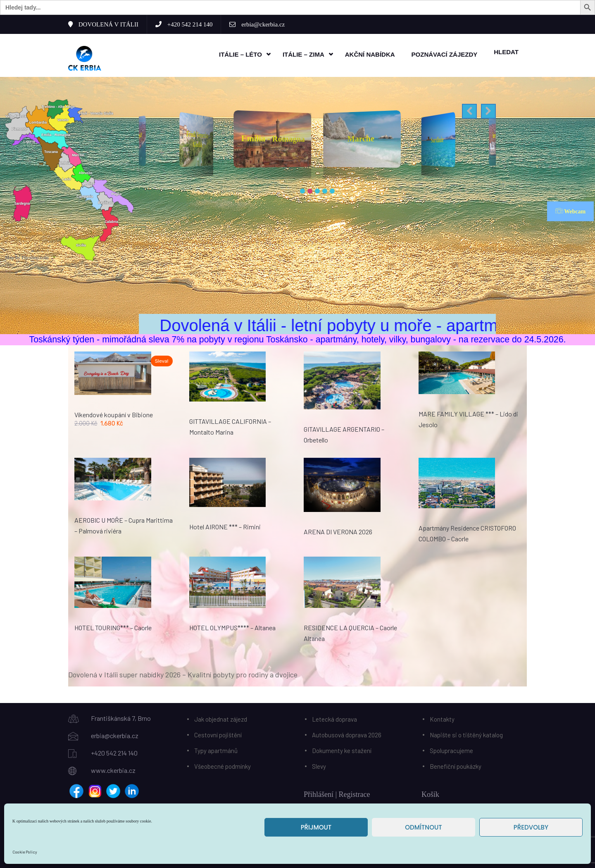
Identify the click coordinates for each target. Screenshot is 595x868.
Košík (430, 794)
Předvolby (531, 827)
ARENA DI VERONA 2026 (338, 531)
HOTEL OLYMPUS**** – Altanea (232, 627)
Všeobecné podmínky (223, 765)
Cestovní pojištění (218, 734)
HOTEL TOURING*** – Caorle (113, 627)
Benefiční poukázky (456, 765)
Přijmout (316, 827)
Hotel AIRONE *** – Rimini (225, 526)
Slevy (319, 765)
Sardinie (437, 139)
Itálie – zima (303, 54)
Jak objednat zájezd (221, 718)
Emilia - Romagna (273, 138)
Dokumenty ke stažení (342, 750)
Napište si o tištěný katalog (466, 734)
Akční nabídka (370, 54)
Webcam (570, 210)
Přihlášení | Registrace (337, 794)
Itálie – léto (240, 54)
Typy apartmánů (216, 750)
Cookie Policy (25, 852)
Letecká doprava (334, 718)
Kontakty (442, 718)
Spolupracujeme (451, 750)
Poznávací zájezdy (445, 54)
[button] (469, 111)
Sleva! (162, 361)
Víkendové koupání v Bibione (114, 414)
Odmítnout (423, 827)
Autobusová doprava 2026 (347, 734)
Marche (361, 138)
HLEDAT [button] (506, 51)
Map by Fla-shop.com (27, 257)
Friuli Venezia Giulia (197, 139)
